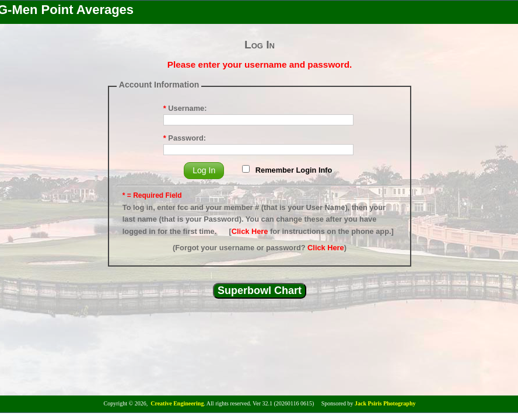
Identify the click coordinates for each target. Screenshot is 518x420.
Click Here (250, 231)
